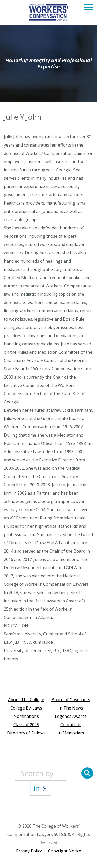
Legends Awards (71, 716)
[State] (41, 788)
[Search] (87, 773)
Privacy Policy (29, 851)
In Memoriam (71, 733)
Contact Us (71, 725)
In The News (71, 708)
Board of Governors (71, 700)
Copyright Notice (65, 851)
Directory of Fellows (26, 733)
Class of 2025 (26, 725)
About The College (26, 700)
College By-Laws (26, 708)
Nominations (26, 716)
